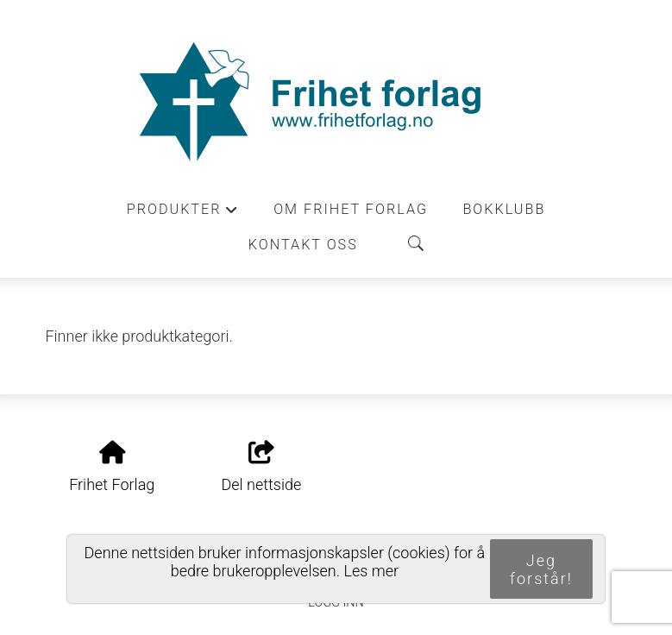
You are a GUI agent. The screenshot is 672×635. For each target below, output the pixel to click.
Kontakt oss (303, 245)
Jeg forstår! (541, 569)
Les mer (371, 571)
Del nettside (261, 468)
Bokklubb (504, 209)
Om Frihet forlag (351, 209)
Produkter (183, 214)
